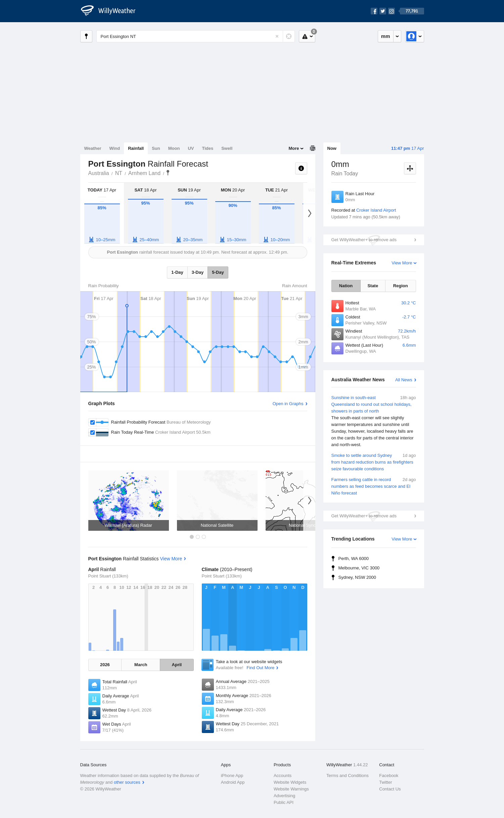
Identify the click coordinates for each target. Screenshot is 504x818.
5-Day (218, 272)
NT (119, 173)
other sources (127, 782)
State (373, 286)
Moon (174, 148)
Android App (233, 782)
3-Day (198, 272)
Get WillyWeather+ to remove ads (364, 240)
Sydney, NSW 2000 (357, 577)
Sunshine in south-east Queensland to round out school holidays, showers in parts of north (374, 421)
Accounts (283, 776)
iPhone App (232, 776)
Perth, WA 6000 (354, 558)
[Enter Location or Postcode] (196, 36)
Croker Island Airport (376, 210)
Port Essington (168, 173)
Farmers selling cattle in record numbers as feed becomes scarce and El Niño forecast (374, 486)
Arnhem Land (144, 173)
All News (404, 380)
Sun (156, 148)
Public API (284, 802)
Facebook (389, 776)
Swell (227, 148)
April (177, 665)
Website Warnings (291, 789)
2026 (105, 665)
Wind (115, 148)
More (294, 148)
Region (401, 286)
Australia (99, 173)
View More (402, 263)
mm (386, 36)
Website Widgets (290, 782)
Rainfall (136, 148)
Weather (93, 148)
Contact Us (390, 789)
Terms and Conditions (348, 776)
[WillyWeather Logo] (112, 11)
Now (332, 148)
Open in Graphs (288, 404)
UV (191, 148)
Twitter (385, 782)
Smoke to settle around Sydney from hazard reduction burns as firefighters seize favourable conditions (374, 462)
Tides (208, 148)
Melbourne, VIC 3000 (359, 568)
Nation (346, 286)
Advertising (284, 796)
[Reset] (277, 36)
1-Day (177, 272)
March (141, 665)
